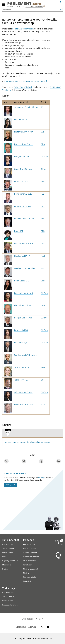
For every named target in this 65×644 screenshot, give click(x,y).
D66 (43, 244)
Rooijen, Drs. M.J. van (23, 318)
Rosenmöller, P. (21, 343)
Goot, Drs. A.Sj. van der (24, 169)
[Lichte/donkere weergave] (62, 2)
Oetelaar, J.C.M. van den (25, 268)
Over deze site (28, 619)
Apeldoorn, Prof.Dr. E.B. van (26, 107)
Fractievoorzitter (30, 561)
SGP (43, 405)
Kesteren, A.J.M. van (23, 206)
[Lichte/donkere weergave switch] (62, 2)
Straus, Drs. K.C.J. (22, 367)
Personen (29, 540)
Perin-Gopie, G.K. (22, 281)
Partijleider (27, 565)
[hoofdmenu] (4, 6)
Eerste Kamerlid (29, 549)
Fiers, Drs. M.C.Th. (22, 157)
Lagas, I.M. (19, 231)
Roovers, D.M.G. (21, 330)
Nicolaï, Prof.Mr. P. (22, 256)
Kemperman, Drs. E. (23, 194)
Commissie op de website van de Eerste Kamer (25, 82)
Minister (26, 573)
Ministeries (7, 565)
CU (42, 380)
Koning (5, 569)
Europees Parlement (10, 605)
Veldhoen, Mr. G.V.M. (23, 392)
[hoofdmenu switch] (4, 6)
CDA (43, 144)
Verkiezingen (10, 588)
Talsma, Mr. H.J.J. (21, 380)
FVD (43, 194)
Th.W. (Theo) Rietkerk (23, 87)
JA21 (43, 132)
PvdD (43, 256)
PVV (43, 206)
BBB (43, 181)
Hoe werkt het (8, 545)
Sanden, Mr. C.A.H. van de (25, 355)
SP (42, 107)
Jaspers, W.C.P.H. (22, 181)
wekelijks (42, 478)
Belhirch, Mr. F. (21, 119)
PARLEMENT (24, 4)
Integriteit (27, 581)
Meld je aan (11, 485)
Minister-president (31, 569)
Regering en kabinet (10, 561)
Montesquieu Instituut (34, 6)
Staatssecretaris (29, 577)
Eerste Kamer (8, 553)
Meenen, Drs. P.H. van (24, 244)
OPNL (43, 169)
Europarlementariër (31, 557)
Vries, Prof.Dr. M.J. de (23, 405)
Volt (43, 281)
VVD (43, 367)
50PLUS (44, 318)
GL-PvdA (45, 157)
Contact (40, 619)
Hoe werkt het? (29, 545)
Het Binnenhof (11, 540)
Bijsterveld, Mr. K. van (24, 132)
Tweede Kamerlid (30, 553)
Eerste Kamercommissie (23, 29)
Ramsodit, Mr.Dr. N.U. (24, 293)
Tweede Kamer (8, 549)
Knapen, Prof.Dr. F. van (24, 219)
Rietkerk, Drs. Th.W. (23, 305)
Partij (4, 557)
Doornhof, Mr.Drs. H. (23, 144)
